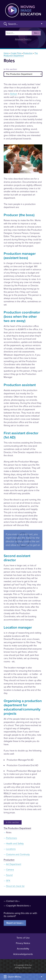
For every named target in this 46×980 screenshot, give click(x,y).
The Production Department (21, 54)
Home (6, 53)
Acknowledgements (23, 954)
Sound (9, 875)
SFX (8, 881)
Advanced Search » (23, 39)
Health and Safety (15, 844)
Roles (9, 832)
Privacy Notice (23, 943)
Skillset (13, 94)
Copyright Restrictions (18, 906)
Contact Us (12, 901)
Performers (12, 838)
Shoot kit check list (15, 886)
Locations (11, 849)
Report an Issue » (15, 923)
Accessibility (23, 949)
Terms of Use (23, 938)
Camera (10, 870)
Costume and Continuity (18, 854)
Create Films (16, 53)
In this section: (10, 69)
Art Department (14, 864)
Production (28, 53)
